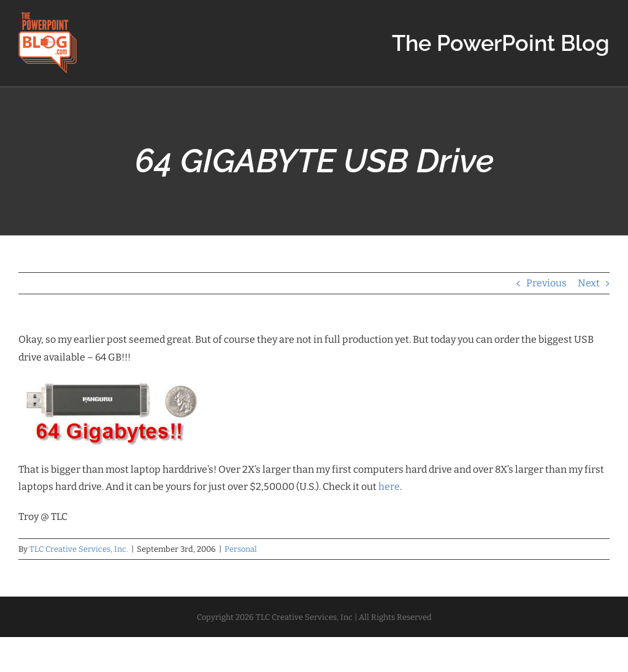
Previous (546, 283)
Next (589, 283)
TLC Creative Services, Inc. (79, 549)
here (389, 487)
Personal (241, 549)
